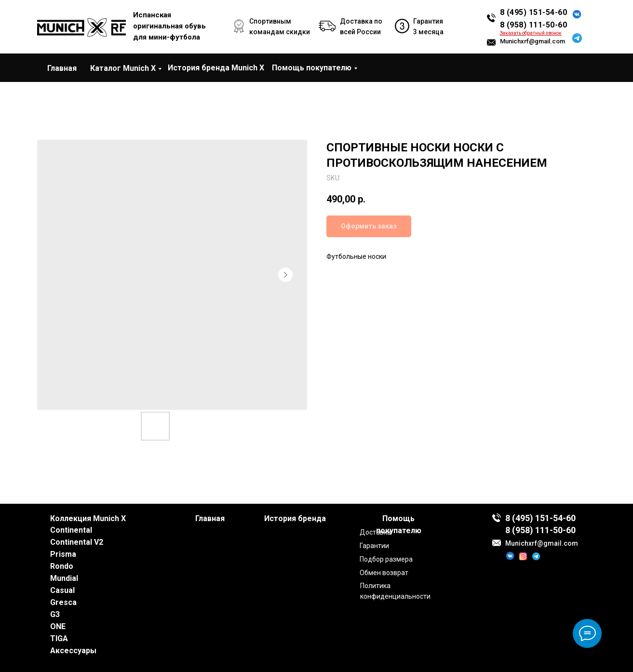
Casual (62, 590)
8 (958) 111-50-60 (534, 25)
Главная (62, 68)
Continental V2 (77, 542)
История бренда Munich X (216, 68)
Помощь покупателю (312, 68)
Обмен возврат (384, 573)
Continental (71, 530)
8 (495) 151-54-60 (534, 12)
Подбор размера (386, 559)
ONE (58, 626)
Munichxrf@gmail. (534, 543)
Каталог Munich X (123, 68)
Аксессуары (73, 651)
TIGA (59, 638)
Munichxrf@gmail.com (532, 41)
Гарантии (374, 546)
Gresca (63, 602)
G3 (55, 614)
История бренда (295, 518)
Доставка (375, 532)
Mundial (64, 578)
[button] (531, 33)
